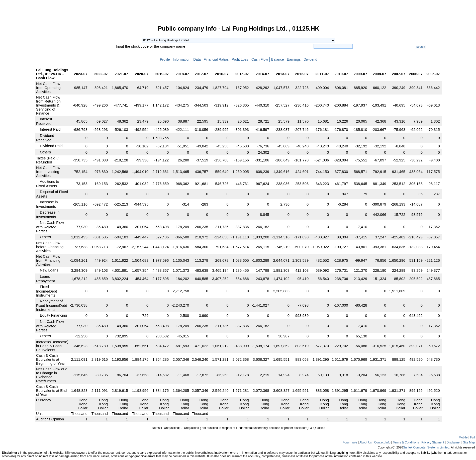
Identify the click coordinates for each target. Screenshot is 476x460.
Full (472, 437)
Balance (277, 59)
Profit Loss (240, 59)
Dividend (310, 59)
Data (197, 59)
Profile (165, 59)
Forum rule (350, 442)
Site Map (469, 442)
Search (420, 47)
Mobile (463, 437)
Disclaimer (454, 442)
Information (182, 59)
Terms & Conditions (406, 442)
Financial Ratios (216, 59)
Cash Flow (260, 59)
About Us (366, 442)
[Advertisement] (18, 101)
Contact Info (382, 442)
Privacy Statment (433, 442)
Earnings (294, 59)
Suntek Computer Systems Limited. (427, 447)
